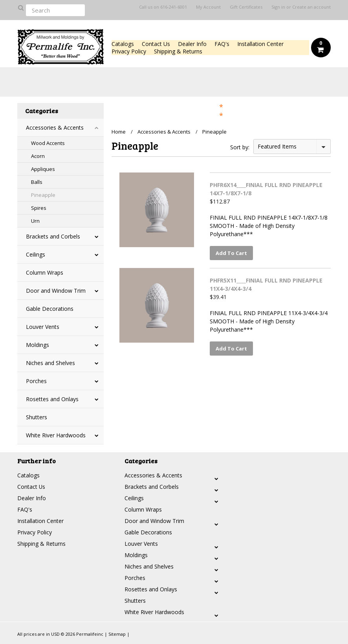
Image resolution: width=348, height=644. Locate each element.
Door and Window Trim (56, 291)
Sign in (278, 7)
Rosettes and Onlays (52, 399)
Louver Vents (43, 327)
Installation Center (260, 44)
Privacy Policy (129, 51)
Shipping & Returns (178, 51)
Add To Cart (231, 253)
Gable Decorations (50, 309)
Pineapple (43, 195)
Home (119, 132)
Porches (36, 381)
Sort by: (240, 147)
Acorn (38, 156)
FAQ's (222, 44)
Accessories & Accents (55, 128)
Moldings (38, 345)
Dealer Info (192, 44)
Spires (39, 208)
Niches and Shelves (50, 363)
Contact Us (156, 44)
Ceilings (36, 254)
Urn (35, 221)
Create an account (311, 7)
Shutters (37, 417)
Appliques (43, 169)
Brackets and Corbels (53, 236)
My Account (208, 7)
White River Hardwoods (56, 435)
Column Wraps (45, 272)
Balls (37, 182)
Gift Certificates (246, 7)
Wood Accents (48, 143)
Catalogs (123, 44)
